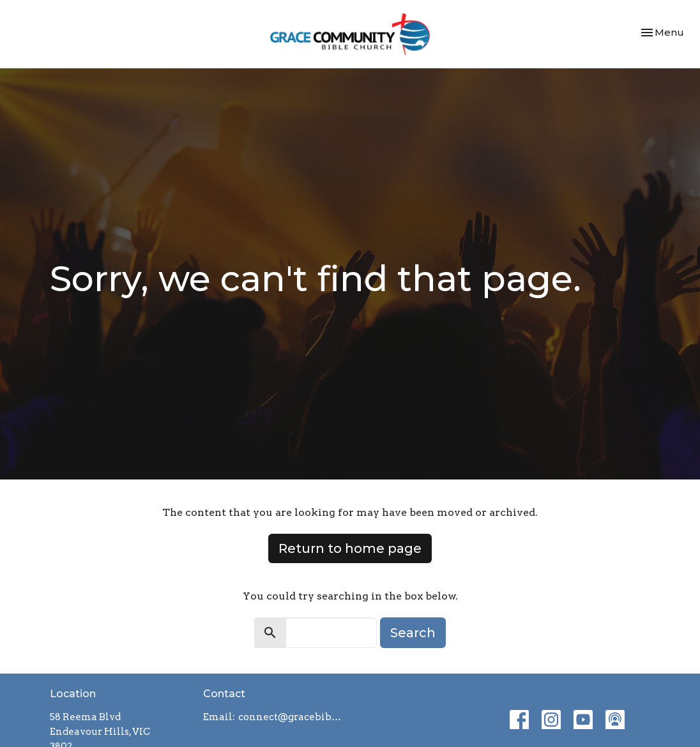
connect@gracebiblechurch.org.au (291, 717)
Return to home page (350, 548)
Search (413, 633)
